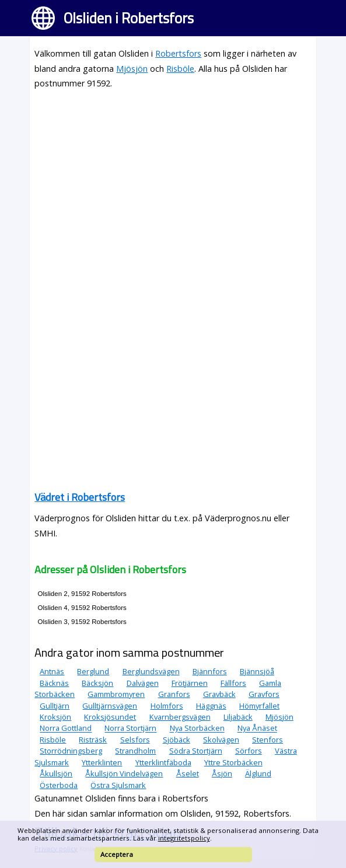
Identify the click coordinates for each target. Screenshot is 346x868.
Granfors (174, 694)
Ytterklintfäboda (163, 762)
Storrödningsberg (71, 751)
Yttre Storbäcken (233, 762)
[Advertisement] (173, 182)
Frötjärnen (190, 683)
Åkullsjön (56, 773)
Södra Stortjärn (196, 751)
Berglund (93, 671)
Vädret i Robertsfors (80, 497)
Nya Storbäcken (197, 728)
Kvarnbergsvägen (180, 717)
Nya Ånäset (257, 728)
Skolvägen (221, 740)
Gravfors (264, 694)
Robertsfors (178, 53)
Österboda (59, 785)
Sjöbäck (177, 740)
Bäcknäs (54, 683)
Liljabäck (238, 717)
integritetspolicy (184, 838)
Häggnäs (211, 706)
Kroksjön (55, 717)
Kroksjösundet (110, 717)
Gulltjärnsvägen (110, 706)
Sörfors (249, 751)
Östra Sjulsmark (118, 785)
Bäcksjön (97, 683)
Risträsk (93, 740)
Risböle (180, 69)
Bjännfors (210, 671)
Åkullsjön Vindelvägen (124, 773)
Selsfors (135, 740)
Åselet (188, 773)
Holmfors (167, 706)
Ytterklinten (102, 762)
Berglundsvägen (151, 671)
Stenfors (268, 740)
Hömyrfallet (259, 706)
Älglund (258, 773)
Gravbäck (219, 694)
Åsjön (222, 773)
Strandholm (135, 751)
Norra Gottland (66, 728)
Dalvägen (143, 683)
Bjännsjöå (257, 671)
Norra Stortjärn (130, 728)
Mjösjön (132, 69)
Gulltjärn (55, 706)
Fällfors (233, 683)
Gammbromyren (116, 694)
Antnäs (52, 671)
